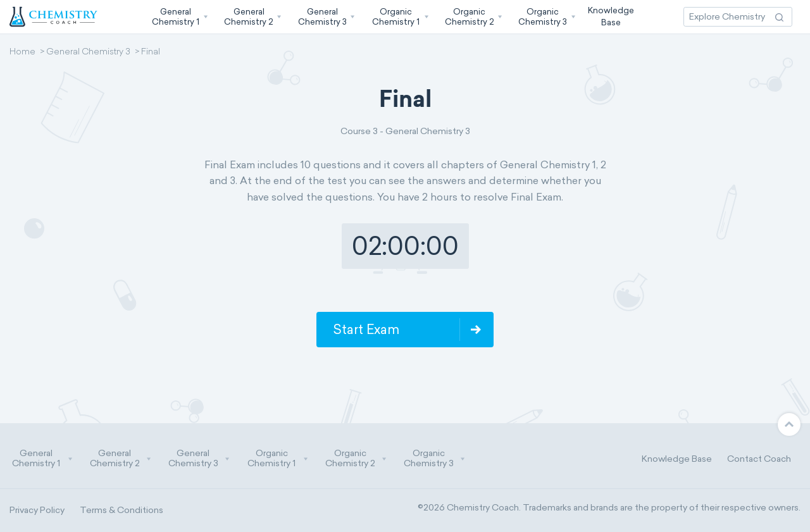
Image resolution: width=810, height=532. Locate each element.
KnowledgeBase (611, 16)
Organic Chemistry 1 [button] (278, 459)
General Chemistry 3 (88, 53)
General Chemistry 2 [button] (121, 459)
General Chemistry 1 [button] (42, 459)
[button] (178, 17)
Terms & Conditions (121, 510)
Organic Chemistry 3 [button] (435, 459)
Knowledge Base (677, 459)
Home (22, 53)
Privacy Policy (37, 510)
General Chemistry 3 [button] (199, 459)
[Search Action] (779, 17)
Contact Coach (759, 459)
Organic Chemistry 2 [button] (356, 459)
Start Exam (366, 330)
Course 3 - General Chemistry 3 (405, 131)
